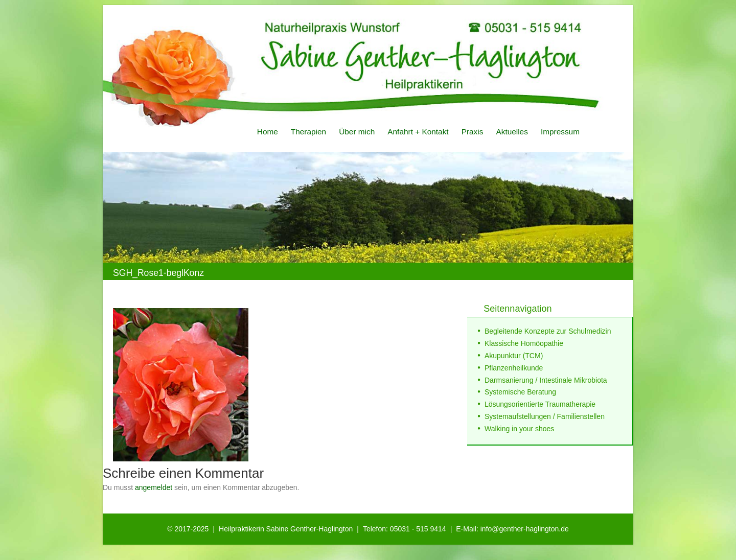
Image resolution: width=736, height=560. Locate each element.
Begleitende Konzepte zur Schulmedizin (548, 331)
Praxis (473, 132)
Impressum (560, 132)
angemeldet (154, 487)
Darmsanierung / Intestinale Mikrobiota (546, 380)
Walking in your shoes (519, 429)
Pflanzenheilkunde (514, 368)
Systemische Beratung (520, 392)
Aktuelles (512, 132)
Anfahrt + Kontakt (418, 132)
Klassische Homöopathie (524, 343)
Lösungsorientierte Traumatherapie (540, 404)
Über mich (357, 132)
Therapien (308, 132)
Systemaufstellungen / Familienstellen (545, 416)
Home (268, 132)
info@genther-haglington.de (525, 529)
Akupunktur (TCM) (514, 356)
